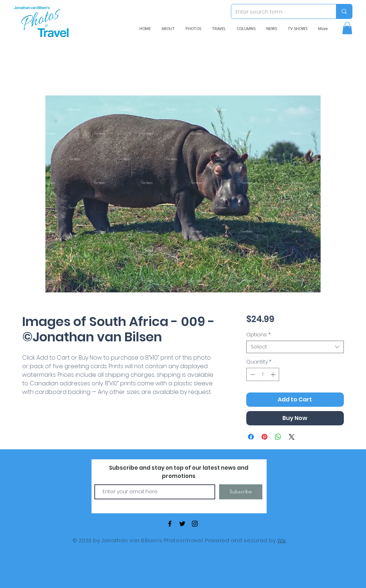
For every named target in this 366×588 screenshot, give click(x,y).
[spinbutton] (263, 374)
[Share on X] (292, 437)
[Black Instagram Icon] (195, 524)
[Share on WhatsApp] (278, 437)
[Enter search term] (278, 11)
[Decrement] (252, 374)
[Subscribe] (241, 492)
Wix (282, 540)
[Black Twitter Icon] (182, 524)
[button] (347, 28)
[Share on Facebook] (251, 437)
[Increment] (274, 374)
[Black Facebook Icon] (170, 524)
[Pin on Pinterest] (264, 437)
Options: (258, 335)
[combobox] (295, 347)
